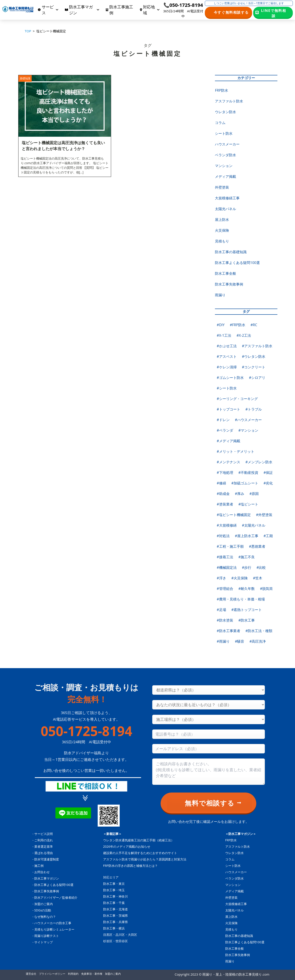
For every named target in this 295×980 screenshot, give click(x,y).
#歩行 (247, 567)
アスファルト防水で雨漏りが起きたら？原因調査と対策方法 (145, 859)
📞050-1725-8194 (183, 5)
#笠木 (258, 578)
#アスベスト (227, 356)
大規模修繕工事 (227, 198)
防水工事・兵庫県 (115, 922)
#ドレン (223, 420)
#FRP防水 (238, 325)
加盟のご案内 (44, 904)
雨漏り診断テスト (47, 936)
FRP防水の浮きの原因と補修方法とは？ (130, 866)
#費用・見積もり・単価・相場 (241, 599)
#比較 (261, 567)
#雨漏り (223, 641)
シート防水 (224, 133)
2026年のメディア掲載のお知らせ (127, 846)
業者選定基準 (44, 846)
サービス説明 (44, 834)
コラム (220, 123)
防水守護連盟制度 (47, 859)
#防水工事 (247, 620)
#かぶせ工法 (227, 346)
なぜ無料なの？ (45, 917)
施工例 (39, 866)
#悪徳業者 (257, 546)
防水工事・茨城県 (115, 915)
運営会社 (31, 974)
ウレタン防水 (225, 112)
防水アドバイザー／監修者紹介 (56, 897)
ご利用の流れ (44, 840)
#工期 (268, 536)
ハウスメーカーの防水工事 (53, 923)
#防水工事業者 (228, 631)
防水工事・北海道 (115, 909)
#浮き (221, 578)
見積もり (222, 241)
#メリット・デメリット (235, 451)
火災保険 (222, 230)
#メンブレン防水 (259, 462)
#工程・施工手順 (230, 546)
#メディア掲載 (228, 441)
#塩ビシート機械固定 (234, 515)
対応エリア (111, 877)
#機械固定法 (227, 567)
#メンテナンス (228, 462)
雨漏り (220, 295)
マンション (224, 166)
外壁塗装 (222, 187)
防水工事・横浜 (114, 928)
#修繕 (221, 483)
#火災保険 (240, 578)
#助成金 (223, 494)
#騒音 (240, 641)
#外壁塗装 (264, 515)
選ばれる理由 (44, 853)
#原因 (254, 494)
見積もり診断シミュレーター (54, 929)
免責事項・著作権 (92, 974)
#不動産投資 (248, 473)
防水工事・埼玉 (114, 890)
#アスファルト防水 (257, 346)
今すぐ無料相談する (231, 12)
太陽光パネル (225, 209)
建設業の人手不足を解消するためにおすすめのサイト (140, 853)
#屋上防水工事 (247, 536)
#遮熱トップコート (247, 610)
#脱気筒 (266, 589)
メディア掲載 (225, 176)
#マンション (248, 430)
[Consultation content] (209, 772)
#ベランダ (225, 430)
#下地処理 (225, 473)
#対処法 (223, 536)
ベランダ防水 (225, 155)
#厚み (240, 494)
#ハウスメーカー (248, 420)
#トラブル (254, 409)
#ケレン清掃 (227, 367)
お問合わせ (42, 872)
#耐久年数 (247, 589)
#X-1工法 (224, 335)
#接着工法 (225, 557)
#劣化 (268, 483)
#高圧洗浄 (258, 641)
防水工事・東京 (114, 884)
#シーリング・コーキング (237, 399)
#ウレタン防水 (254, 356)
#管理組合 (225, 589)
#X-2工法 (244, 335)
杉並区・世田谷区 (115, 941)
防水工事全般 (225, 273)
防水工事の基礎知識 (231, 252)
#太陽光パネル (254, 525)
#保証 (268, 473)
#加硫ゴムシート (245, 483)
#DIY (221, 325)
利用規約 (73, 974)
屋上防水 (222, 220)
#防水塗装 (225, 620)
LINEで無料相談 (274, 13)
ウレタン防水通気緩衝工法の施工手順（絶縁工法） (139, 840)
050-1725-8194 (86, 731)
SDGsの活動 (43, 910)
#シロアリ (257, 378)
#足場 (221, 610)
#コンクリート (254, 367)
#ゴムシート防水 (230, 378)
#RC (254, 325)
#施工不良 (247, 557)
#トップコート (228, 409)
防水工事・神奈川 (115, 896)
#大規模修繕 (227, 525)
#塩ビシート (248, 504)
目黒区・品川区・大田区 (120, 935)
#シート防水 (227, 388)
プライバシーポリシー (52, 974)
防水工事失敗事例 (229, 284)
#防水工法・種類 (259, 631)
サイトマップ (44, 942)
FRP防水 (222, 90)
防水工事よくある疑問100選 (237, 263)
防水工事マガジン (47, 878)
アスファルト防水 (229, 101)
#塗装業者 (225, 504)
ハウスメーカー (227, 144)
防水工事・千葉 (114, 903)
